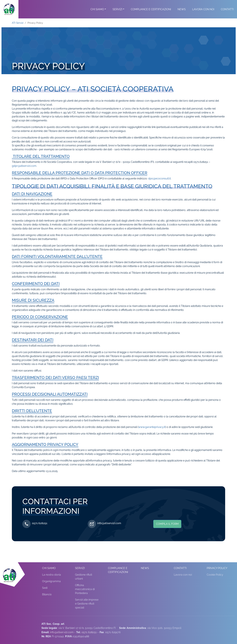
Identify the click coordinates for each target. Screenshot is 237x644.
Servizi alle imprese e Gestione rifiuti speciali (87, 604)
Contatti (227, 13)
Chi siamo (97, 13)
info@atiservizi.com (109, 523)
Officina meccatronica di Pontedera (85, 589)
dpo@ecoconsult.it (159, 179)
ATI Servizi (18, 23)
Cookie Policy (215, 575)
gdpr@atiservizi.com (24, 166)
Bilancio (47, 594)
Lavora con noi (203, 13)
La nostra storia (52, 575)
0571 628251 (40, 523)
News (182, 13)
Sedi (45, 588)
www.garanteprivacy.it (152, 427)
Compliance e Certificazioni (151, 13)
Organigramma (51, 581)
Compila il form (167, 524)
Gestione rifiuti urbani (84, 577)
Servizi (117, 13)
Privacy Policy (217, 568)
